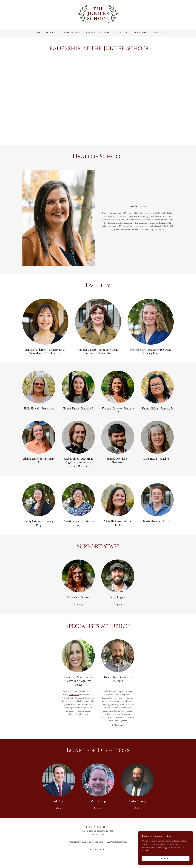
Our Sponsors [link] (140, 33)
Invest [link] (157, 33)
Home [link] (38, 33)
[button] (53, 33)
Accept (166, 858)
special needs (73, 695)
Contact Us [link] (121, 33)
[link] (98, 14)
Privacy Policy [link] (98, 849)
